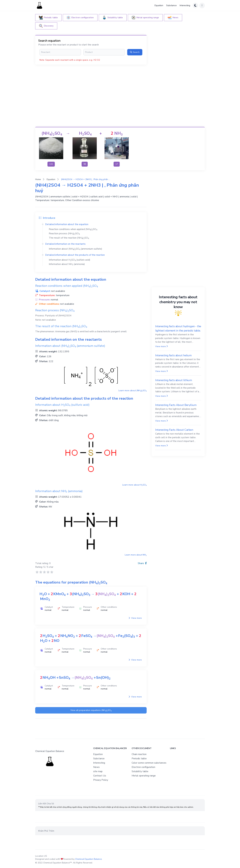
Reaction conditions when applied (73, 229)
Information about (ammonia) (67, 264)
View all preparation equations (91, 710)
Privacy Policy (101, 780)
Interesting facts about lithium (173, 380)
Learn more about (133, 391)
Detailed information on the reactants (65, 244)
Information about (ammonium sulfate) (75, 249)
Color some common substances (149, 763)
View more (135, 618)
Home (38, 179)
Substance (171, 5)
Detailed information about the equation (67, 224)
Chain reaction (139, 754)
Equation (159, 5)
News (96, 767)
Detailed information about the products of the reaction (75, 255)
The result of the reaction (69, 238)
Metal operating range (144, 776)
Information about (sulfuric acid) (69, 260)
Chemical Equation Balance (88, 859)
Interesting (185, 5)
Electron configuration (143, 767)
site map (98, 771)
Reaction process (64, 233)
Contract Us (100, 776)
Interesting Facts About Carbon (174, 430)
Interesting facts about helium (173, 355)
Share (142, 563)
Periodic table (139, 759)
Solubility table (140, 771)
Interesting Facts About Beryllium (176, 405)
